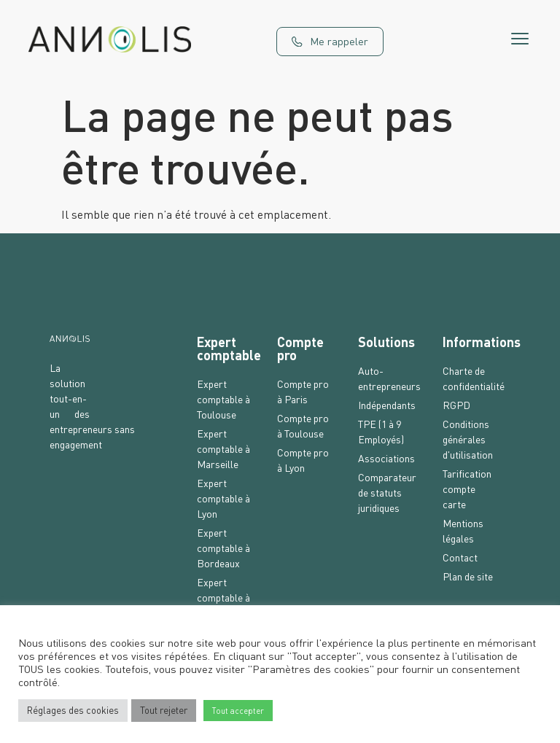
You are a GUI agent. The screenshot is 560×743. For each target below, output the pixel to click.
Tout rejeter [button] (164, 710)
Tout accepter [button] (238, 711)
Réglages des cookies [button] (73, 710)
